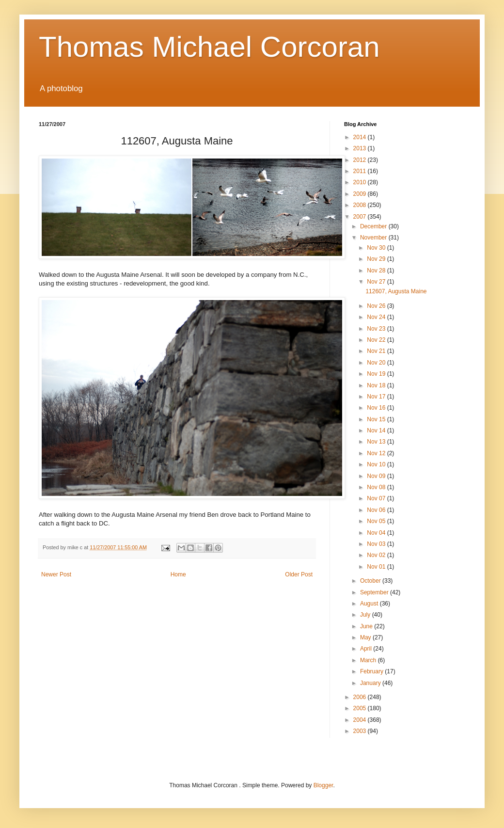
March (369, 660)
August (370, 604)
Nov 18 (377, 385)
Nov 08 (377, 487)
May (366, 637)
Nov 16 (377, 408)
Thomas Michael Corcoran (209, 47)
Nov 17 (377, 397)
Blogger (323, 785)
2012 (361, 160)
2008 (361, 205)
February (372, 671)
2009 (361, 194)
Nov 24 (377, 317)
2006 (361, 697)
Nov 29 (377, 259)
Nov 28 (377, 271)
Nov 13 (377, 442)
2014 (361, 137)
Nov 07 (377, 498)
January (371, 683)
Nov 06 (377, 510)
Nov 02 (377, 555)
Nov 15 (377, 419)
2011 (361, 171)
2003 (361, 731)
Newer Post (56, 574)
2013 (361, 148)
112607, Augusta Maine (396, 291)
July (366, 615)
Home (178, 574)
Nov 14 (377, 430)
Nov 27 (377, 282)
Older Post (299, 574)
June (367, 626)
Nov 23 (377, 329)
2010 (361, 182)
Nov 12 (377, 453)
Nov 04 (377, 533)
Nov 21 (377, 351)
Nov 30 (377, 248)
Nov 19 (377, 374)
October (371, 581)
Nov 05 (377, 521)
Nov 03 (377, 544)
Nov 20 (377, 363)
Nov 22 (377, 340)
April (367, 649)
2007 (361, 217)
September (375, 592)
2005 (361, 708)
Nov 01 (377, 567)
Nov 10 (377, 464)
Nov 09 (377, 476)
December (374, 226)
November (374, 238)
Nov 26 (377, 306)
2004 (361, 720)
